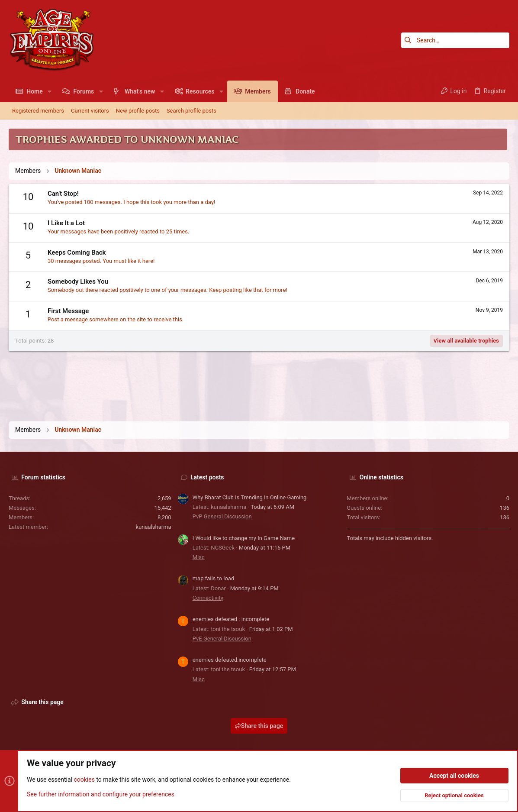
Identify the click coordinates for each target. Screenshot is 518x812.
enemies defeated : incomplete (231, 619)
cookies (84, 780)
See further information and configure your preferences (101, 794)
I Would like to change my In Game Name (244, 538)
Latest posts (207, 477)
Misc (199, 557)
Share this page (259, 726)
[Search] (455, 40)
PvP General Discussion (222, 516)
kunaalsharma (154, 527)
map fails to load (214, 578)
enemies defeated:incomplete (230, 660)
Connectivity (208, 598)
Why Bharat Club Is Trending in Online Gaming (250, 497)
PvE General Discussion (222, 639)
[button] (50, 91)
